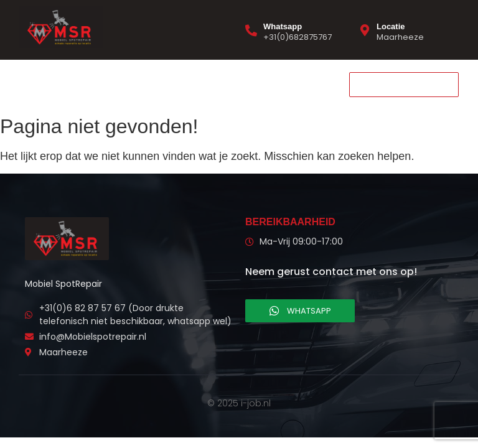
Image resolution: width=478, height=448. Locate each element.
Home (36, 84)
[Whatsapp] (251, 30)
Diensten (90, 84)
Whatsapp (283, 26)
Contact (148, 84)
